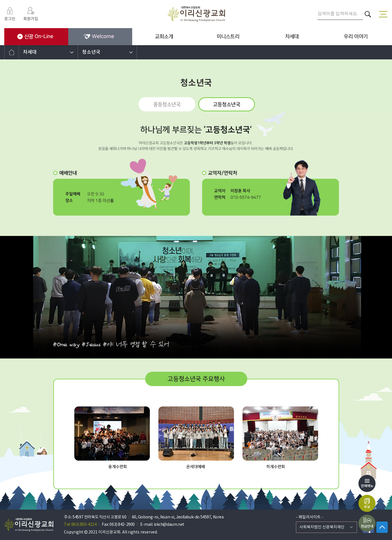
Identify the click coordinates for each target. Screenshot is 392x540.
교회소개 (164, 37)
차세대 (292, 37)
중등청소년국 (167, 105)
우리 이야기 (356, 37)
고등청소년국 (227, 105)
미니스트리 (228, 37)
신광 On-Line (35, 37)
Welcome (99, 37)
